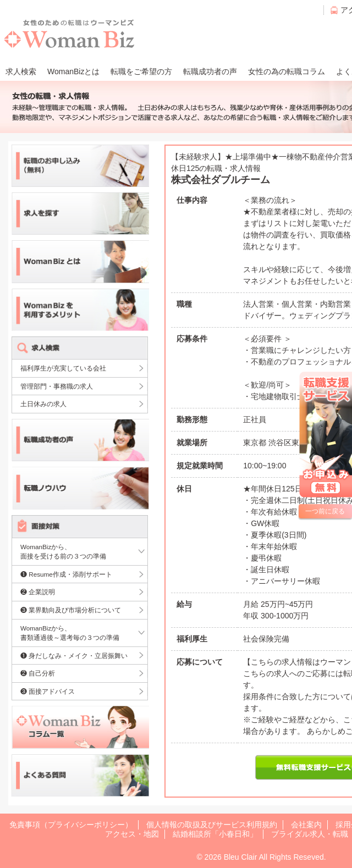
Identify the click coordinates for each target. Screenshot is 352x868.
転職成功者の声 (210, 71)
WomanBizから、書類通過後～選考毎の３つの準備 (70, 633)
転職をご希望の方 (141, 71)
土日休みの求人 (43, 404)
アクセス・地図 (132, 834)
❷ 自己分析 (38, 673)
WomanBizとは (73, 71)
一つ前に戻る (325, 511)
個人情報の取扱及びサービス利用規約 (212, 825)
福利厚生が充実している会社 (63, 368)
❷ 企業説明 (38, 592)
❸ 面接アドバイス (48, 691)
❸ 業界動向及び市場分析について (71, 610)
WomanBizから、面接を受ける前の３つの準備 (63, 552)
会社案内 (306, 825)
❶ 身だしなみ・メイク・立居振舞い (74, 656)
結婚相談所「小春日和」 (215, 834)
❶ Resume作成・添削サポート (66, 574)
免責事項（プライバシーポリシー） (71, 825)
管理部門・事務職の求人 (57, 386)
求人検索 (21, 71)
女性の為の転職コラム (287, 71)
